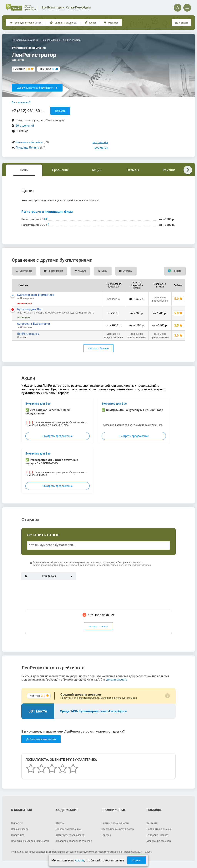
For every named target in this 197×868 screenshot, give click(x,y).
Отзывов (46, 69)
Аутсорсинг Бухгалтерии (33, 324)
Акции (97, 170)
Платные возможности (116, 823)
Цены (90, 23)
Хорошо (137, 860)
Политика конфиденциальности (25, 842)
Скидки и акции (64, 23)
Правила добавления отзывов (75, 841)
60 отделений (25, 126)
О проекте (17, 823)
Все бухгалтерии (26, 23)
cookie (80, 860)
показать (60, 111)
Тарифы (106, 835)
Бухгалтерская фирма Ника (36, 295)
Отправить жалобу (158, 835)
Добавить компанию (69, 829)
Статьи (61, 823)
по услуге (181, 23)
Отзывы (111, 23)
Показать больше (98, 348)
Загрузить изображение (71, 835)
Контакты (153, 823)
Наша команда (20, 829)
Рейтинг (169, 170)
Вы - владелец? (21, 102)
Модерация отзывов (160, 841)
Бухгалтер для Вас (29, 309)
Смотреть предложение (58, 436)
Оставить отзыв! (99, 626)
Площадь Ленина (27, 148)
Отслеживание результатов (119, 829)
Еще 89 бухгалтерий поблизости (37, 88)
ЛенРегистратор (28, 334)
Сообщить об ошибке (160, 829)
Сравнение (60, 170)
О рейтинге (18, 835)
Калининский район (29, 142)
